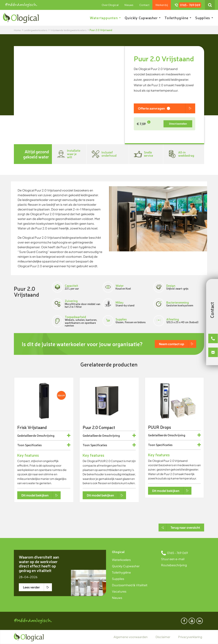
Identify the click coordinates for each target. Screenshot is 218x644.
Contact (144, 5)
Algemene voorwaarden (131, 637)
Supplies (204, 18)
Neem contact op (172, 344)
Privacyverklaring (190, 637)
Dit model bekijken (35, 495)
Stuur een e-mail (173, 559)
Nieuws (129, 5)
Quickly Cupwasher (143, 18)
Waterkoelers (121, 560)
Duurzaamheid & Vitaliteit (130, 585)
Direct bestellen (178, 124)
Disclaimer (163, 637)
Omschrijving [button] (46, 436)
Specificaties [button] (33, 445)
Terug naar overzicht (185, 527)
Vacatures (119, 591)
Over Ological (110, 5)
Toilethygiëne (178, 18)
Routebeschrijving (174, 565)
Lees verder (31, 587)
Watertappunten (105, 18)
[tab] (44, 436)
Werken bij (162, 5)
